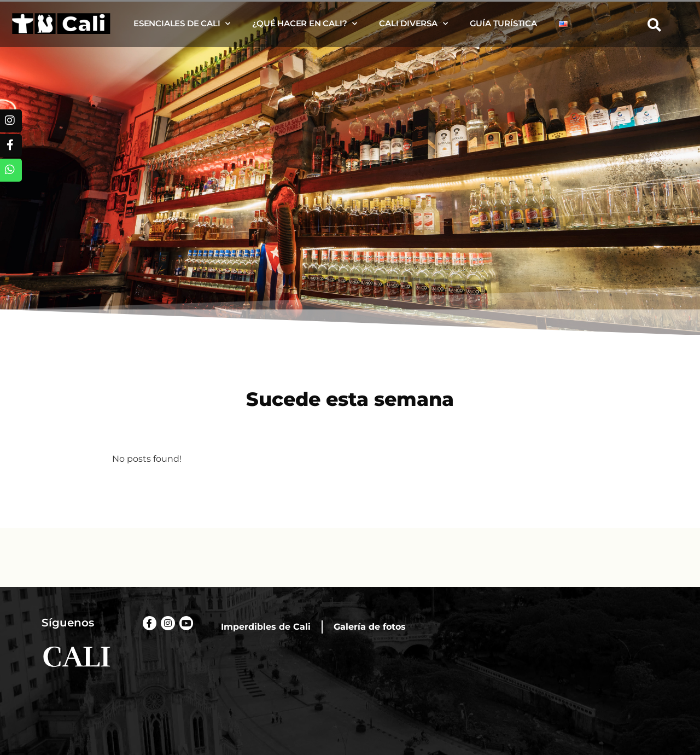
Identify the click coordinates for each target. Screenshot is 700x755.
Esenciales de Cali (182, 24)
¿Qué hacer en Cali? (305, 24)
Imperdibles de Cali (266, 627)
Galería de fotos (370, 627)
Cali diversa (413, 24)
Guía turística (503, 23)
